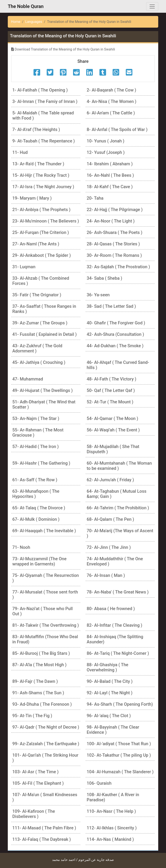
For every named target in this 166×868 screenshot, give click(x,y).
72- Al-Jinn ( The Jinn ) (109, 547)
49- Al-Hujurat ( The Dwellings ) (42, 390)
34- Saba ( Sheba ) (104, 278)
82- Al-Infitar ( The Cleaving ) (114, 625)
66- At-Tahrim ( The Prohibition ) (118, 508)
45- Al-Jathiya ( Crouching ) (39, 362)
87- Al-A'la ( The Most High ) (39, 665)
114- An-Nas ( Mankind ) (110, 839)
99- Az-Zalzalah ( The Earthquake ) (46, 744)
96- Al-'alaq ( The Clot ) (109, 716)
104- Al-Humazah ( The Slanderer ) (120, 772)
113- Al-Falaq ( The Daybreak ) (42, 839)
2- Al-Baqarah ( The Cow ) (111, 90)
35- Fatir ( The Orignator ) (37, 295)
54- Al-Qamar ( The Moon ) (112, 418)
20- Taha (95, 198)
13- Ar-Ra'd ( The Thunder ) (38, 164)
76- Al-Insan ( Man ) (106, 575)
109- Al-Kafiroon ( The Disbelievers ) (34, 814)
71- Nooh (21, 547)
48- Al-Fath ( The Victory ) (112, 379)
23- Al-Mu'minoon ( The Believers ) (46, 221)
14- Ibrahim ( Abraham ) (110, 164)
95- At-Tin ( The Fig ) (32, 716)
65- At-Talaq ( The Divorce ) (39, 508)
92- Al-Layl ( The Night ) (110, 693)
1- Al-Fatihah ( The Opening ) (40, 90)
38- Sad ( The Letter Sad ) (111, 306)
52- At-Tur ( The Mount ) (110, 402)
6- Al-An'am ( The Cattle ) (111, 113)
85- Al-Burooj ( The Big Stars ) (41, 653)
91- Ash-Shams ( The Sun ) (38, 693)
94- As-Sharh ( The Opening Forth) (120, 704)
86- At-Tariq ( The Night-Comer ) (118, 653)
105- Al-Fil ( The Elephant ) (38, 783)
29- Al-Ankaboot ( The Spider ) (42, 255)
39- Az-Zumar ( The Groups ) (40, 323)
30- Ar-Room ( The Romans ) (114, 255)
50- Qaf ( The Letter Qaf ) (111, 390)
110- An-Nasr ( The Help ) (111, 811)
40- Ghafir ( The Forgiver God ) (116, 323)
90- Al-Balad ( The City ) (110, 681)
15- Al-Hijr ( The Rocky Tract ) (41, 175)
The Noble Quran (26, 6)
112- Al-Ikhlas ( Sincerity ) (112, 828)
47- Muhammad (28, 379)
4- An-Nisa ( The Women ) (112, 101)
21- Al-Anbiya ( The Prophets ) (41, 210)
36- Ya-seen (98, 295)
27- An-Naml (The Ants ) (36, 244)
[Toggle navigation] (152, 6)
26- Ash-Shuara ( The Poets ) (115, 232)
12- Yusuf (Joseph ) (106, 152)
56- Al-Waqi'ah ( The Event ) (113, 430)
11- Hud (20, 152)
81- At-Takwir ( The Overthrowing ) (46, 625)
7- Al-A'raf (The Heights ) (36, 129)
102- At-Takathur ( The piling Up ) (119, 755)
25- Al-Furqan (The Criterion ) (41, 232)
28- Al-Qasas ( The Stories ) (113, 244)
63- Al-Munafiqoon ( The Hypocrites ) (36, 494)
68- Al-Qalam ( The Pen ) (110, 519)
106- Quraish (99, 783)
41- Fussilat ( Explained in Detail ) (45, 334)
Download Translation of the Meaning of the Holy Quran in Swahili (63, 49)
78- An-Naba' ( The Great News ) (118, 592)
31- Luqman (24, 267)
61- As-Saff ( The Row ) (35, 480)
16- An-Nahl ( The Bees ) (110, 175)
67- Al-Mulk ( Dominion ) (36, 519)
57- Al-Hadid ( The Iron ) (36, 447)
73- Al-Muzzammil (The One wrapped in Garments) (39, 561)
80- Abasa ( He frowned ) (111, 609)
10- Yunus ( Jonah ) (105, 141)
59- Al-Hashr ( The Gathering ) (41, 463)
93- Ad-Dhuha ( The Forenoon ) (42, 704)
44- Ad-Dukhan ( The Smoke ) (115, 346)
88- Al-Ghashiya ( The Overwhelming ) (108, 667)
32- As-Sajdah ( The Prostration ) (118, 267)
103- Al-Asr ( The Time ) (35, 772)
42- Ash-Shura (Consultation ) (115, 334)
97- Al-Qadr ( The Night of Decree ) (46, 727)
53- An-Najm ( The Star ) (36, 418)
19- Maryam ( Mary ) (32, 198)
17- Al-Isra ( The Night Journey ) (43, 187)
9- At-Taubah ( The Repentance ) (44, 141)
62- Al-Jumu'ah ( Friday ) (110, 480)
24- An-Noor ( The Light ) (111, 221)
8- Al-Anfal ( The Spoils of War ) (117, 129)
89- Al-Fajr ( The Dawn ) (35, 681)
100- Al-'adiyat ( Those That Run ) (119, 744)
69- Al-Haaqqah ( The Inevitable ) (44, 531)
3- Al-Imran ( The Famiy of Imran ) (45, 101)
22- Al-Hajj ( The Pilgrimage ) (115, 210)
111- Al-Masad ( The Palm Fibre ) (44, 828)
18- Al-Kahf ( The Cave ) (110, 187)
